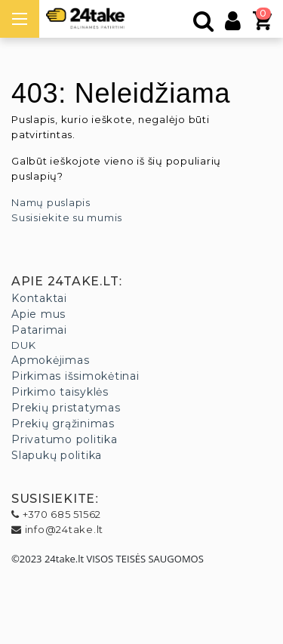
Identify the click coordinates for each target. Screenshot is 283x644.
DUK (23, 345)
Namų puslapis (51, 202)
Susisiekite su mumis (67, 217)
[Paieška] (204, 25)
